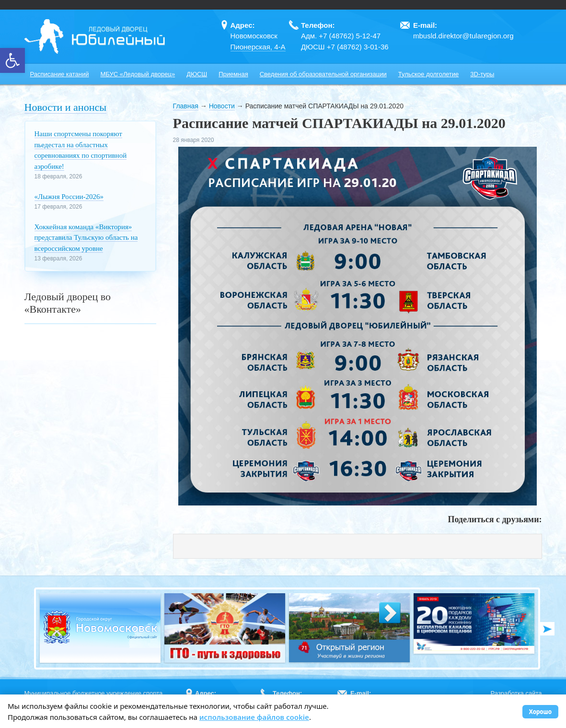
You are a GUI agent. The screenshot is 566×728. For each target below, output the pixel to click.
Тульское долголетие (429, 74)
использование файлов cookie (254, 717)
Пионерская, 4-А (258, 47)
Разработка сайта (516, 693)
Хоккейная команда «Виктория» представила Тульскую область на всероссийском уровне (86, 238)
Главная (186, 106)
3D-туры (482, 74)
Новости (222, 106)
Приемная (233, 74)
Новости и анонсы (65, 107)
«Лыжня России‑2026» (69, 197)
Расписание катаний (60, 74)
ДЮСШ (197, 74)
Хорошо (540, 712)
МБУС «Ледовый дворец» (138, 74)
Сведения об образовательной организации (323, 74)
